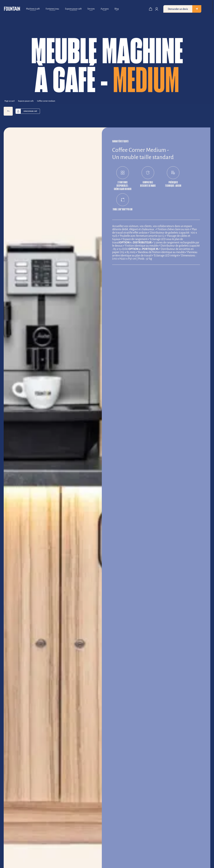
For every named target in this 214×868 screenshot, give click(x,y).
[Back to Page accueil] (11, 101)
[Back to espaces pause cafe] (27, 101)
